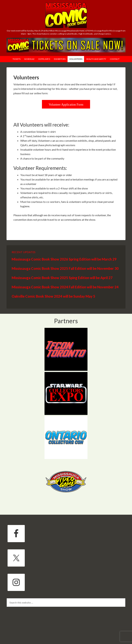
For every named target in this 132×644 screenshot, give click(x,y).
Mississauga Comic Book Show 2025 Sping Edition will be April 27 (62, 278)
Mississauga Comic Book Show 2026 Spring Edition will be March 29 (64, 259)
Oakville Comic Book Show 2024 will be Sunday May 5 (53, 296)
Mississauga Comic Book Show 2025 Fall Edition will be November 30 (65, 268)
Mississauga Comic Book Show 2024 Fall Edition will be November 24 (65, 287)
